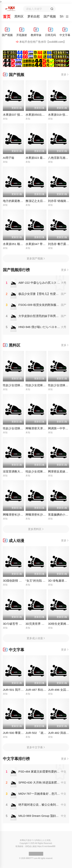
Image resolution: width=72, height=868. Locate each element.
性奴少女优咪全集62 (39, 385)
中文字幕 (14, 650)
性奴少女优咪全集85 (39, 471)
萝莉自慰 (34, 16)
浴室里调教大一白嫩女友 (19, 471)
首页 (7, 17)
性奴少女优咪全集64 (16, 428)
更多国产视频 (36, 258)
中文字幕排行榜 (16, 759)
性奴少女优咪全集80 (16, 385)
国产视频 (50, 16)
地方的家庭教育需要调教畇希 (22, 201)
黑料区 (19, 16)
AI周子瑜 (9, 158)
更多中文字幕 (36, 747)
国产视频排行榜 (16, 270)
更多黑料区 (36, 529)
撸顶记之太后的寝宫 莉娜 (42, 201)
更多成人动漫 (36, 638)
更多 (65, 74)
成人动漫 (14, 541)
